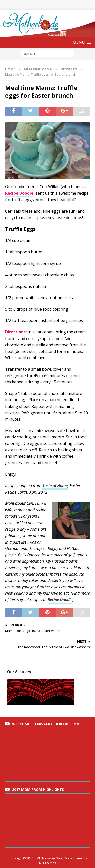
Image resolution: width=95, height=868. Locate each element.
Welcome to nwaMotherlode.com (46, 724)
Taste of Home (55, 486)
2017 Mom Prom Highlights (38, 790)
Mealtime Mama (38, 69)
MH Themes (47, 863)
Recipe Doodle (60, 600)
